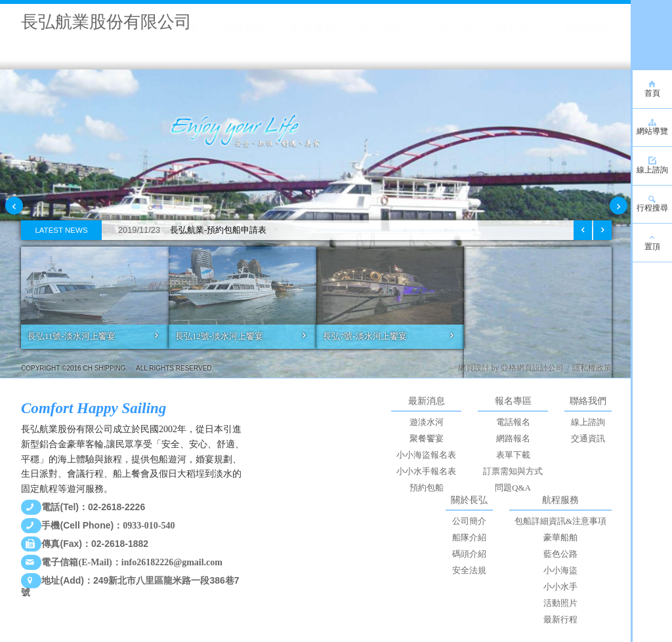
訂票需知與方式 (513, 471)
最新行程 (560, 620)
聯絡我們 (588, 401)
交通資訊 (588, 439)
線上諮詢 (588, 422)
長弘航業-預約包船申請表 (187, 230)
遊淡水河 (427, 422)
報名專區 (513, 401)
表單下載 (513, 455)
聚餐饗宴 (427, 439)
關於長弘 (469, 500)
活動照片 (560, 603)
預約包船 (427, 488)
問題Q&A (513, 488)
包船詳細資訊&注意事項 (560, 521)
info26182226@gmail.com (172, 562)
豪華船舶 (560, 538)
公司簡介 (469, 521)
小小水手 (560, 587)
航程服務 (560, 500)
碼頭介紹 (469, 554)
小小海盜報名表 (426, 455)
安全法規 (469, 571)
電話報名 (513, 422)
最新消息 (427, 401)
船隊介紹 (469, 538)
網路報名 (513, 439)
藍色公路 (560, 554)
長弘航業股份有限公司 (106, 22)
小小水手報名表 (426, 471)
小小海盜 (560, 571)
